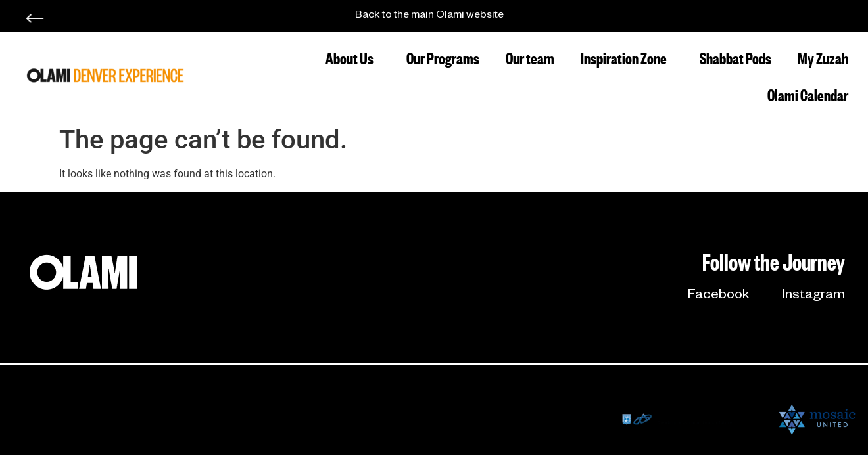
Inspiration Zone (627, 57)
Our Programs (443, 57)
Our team (530, 57)
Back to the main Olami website (429, 16)
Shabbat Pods (735, 57)
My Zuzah (823, 57)
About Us (353, 57)
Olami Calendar (808, 94)
